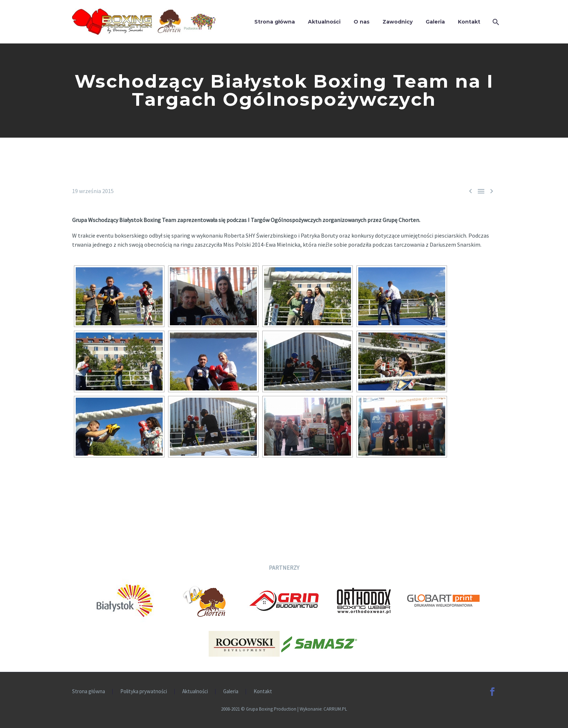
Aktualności (324, 22)
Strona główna (275, 22)
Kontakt (469, 22)
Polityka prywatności (144, 692)
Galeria (435, 22)
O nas (362, 22)
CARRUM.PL (335, 709)
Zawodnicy (398, 22)
